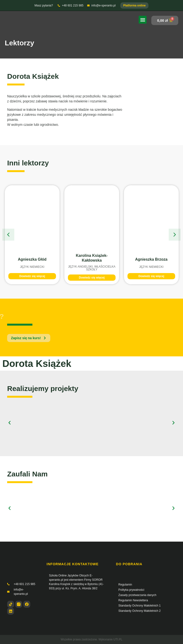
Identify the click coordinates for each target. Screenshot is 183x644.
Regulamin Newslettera (133, 600)
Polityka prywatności (131, 590)
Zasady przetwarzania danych (137, 595)
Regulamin (125, 585)
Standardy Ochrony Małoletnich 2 (140, 611)
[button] (143, 20)
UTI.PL (118, 639)
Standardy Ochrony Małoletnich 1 (140, 606)
